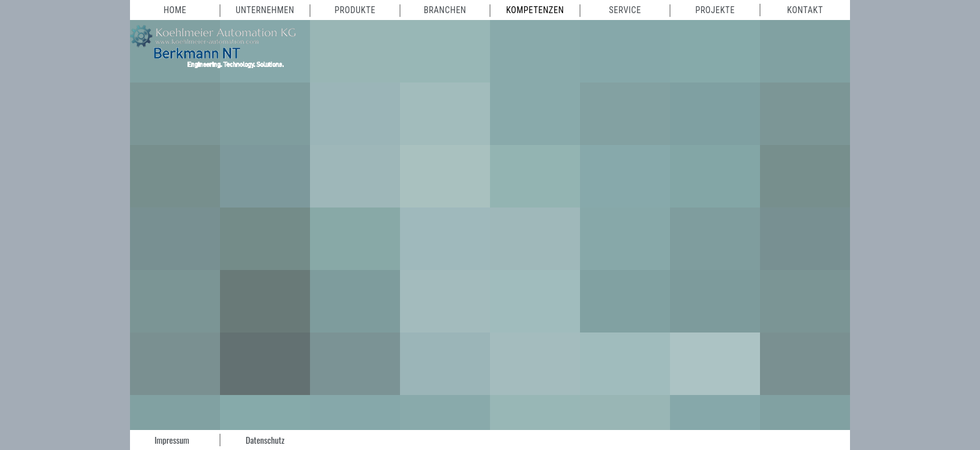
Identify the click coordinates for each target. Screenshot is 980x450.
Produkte (355, 10)
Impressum (172, 440)
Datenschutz (265, 440)
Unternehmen (265, 10)
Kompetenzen (535, 10)
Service (625, 10)
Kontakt (805, 10)
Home (175, 10)
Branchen (445, 10)
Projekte (715, 10)
